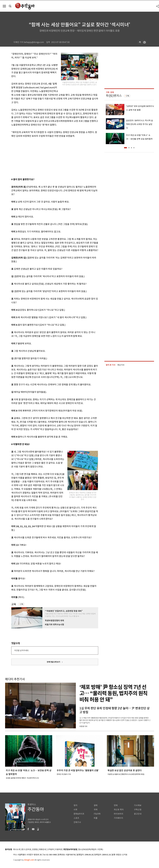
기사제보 (138, 805)
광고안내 (138, 814)
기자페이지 (118, 818)
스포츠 (76, 818)
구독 (22, 604)
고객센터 (51, 850)
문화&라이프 (79, 814)
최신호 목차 (119, 810)
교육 (14, 604)
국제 (96, 810)
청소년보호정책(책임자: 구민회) (91, 850)
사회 (75, 810)
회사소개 (17, 850)
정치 (75, 805)
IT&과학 (97, 814)
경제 (96, 805)
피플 (96, 818)
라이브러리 (118, 814)
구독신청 (138, 810)
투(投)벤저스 (114, 96)
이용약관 (59, 850)
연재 (116, 805)
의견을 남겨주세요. (22, 650)
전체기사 (77, 822)
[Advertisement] (49, 157)
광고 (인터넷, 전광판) (30, 850)
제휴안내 (43, 850)
